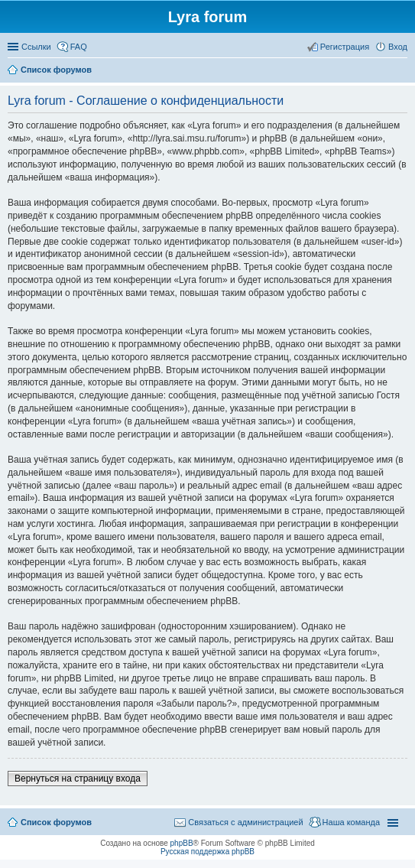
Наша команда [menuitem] (351, 822)
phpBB (182, 843)
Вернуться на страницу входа (78, 779)
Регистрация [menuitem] (345, 47)
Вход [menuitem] (398, 47)
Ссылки (36, 47)
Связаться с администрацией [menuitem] (245, 822)
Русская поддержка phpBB (207, 852)
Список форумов (56, 822)
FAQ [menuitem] (79, 47)
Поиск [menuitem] (403, 71)
